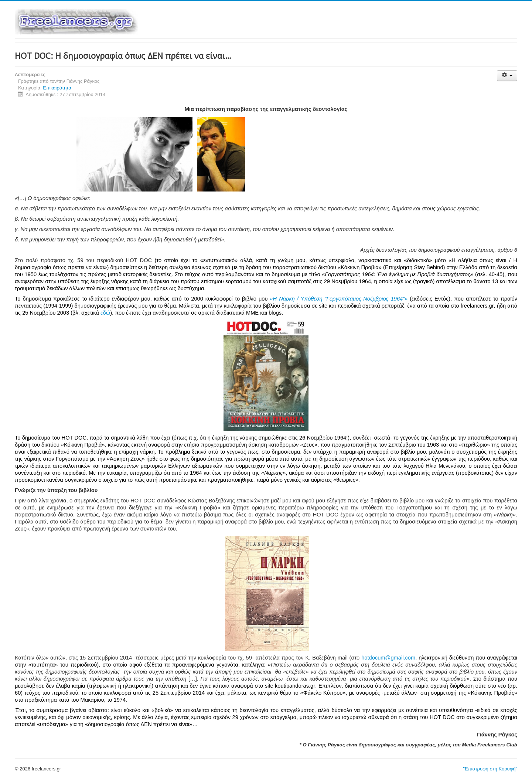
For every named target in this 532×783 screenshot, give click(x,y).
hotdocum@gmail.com (388, 658)
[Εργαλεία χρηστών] (507, 76)
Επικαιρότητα (57, 88)
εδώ (105, 313)
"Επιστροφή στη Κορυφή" (490, 769)
